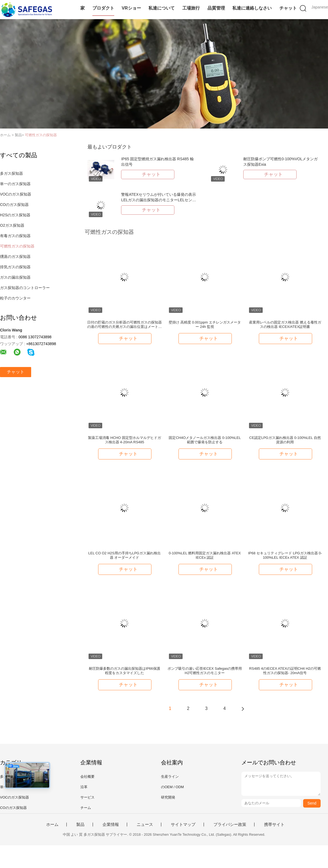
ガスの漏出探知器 (15, 277)
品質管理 (216, 8)
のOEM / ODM (172, 787)
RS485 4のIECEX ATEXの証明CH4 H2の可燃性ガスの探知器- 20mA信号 (285, 671)
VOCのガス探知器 (16, 194)
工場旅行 (191, 8)
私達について (162, 8)
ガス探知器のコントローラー (25, 288)
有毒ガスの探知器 (15, 236)
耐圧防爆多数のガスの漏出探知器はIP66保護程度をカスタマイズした (125, 671)
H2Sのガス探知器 (15, 215)
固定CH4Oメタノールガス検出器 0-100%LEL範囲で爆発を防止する (205, 440)
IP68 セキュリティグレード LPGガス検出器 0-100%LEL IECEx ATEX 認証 (285, 555)
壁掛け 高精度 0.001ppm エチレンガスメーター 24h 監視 (205, 324)
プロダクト (103, 8)
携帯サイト (274, 825)
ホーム (52, 825)
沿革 (84, 787)
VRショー (131, 8)
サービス (87, 797)
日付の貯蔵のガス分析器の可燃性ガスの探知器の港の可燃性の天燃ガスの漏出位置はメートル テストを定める (125, 325)
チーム (86, 808)
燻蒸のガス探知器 (15, 257)
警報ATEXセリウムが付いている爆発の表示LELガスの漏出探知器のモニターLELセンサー (159, 200)
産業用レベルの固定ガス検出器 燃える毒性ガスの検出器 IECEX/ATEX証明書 (285, 324)
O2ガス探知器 (12, 225)
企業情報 (111, 825)
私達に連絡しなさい (252, 8)
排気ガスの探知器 (15, 267)
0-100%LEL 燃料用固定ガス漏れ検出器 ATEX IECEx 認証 (205, 555)
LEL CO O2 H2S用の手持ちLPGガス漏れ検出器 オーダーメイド (125, 555)
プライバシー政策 (230, 825)
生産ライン (170, 777)
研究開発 (168, 797)
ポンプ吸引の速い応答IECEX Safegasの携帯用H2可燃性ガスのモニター (205, 671)
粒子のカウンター (15, 298)
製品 (80, 825)
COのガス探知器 (14, 205)
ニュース (145, 825)
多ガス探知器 (11, 173)
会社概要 (87, 777)
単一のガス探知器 (15, 184)
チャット (288, 8)
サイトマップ (183, 825)
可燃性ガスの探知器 (41, 135)
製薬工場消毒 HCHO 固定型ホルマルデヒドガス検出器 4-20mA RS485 (125, 440)
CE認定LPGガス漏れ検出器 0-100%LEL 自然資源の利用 (285, 440)
